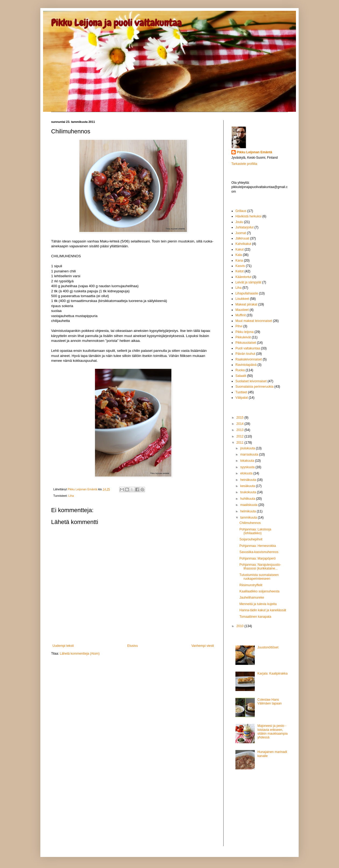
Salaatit (241, 376)
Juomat (241, 233)
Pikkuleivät (243, 337)
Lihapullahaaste (247, 293)
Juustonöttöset (268, 647)
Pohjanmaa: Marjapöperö (258, 558)
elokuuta (247, 473)
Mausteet (242, 310)
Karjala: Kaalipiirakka (273, 673)
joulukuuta (248, 448)
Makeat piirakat (246, 304)
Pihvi (239, 326)
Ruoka (240, 370)
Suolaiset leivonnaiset (251, 381)
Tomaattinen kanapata (255, 617)
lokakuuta (248, 461)
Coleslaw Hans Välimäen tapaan (270, 702)
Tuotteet (241, 392)
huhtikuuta (248, 499)
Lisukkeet (242, 299)
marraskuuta (250, 454)
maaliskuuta (249, 505)
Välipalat (242, 398)
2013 (241, 430)
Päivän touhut (245, 354)
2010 (241, 626)
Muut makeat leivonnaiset (254, 321)
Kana (239, 261)
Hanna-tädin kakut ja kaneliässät (263, 610)
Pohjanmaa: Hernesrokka (258, 546)
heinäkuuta (249, 480)
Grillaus (241, 211)
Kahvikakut (243, 244)
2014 (241, 424)
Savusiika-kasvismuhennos (259, 552)
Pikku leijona (244, 332)
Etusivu (133, 646)
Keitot (240, 271)
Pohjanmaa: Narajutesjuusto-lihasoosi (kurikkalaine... (260, 567)
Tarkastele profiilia (244, 164)
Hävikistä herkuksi (248, 216)
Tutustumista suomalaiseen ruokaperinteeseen (259, 577)
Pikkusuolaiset (246, 343)
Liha (71, 496)
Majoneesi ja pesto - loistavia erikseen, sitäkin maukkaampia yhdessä (273, 732)
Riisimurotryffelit (251, 585)
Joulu (239, 222)
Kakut (240, 249)
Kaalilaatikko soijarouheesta (259, 591)
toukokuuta (249, 492)
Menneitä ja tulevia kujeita (258, 604)
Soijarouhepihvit (251, 539)
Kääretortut (243, 277)
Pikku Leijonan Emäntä (83, 489)
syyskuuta (248, 467)
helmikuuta (248, 511)
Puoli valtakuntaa (248, 348)
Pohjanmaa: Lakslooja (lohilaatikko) (255, 531)
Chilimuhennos (250, 523)
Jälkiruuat (242, 238)
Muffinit (241, 315)
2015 (241, 418)
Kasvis (240, 266)
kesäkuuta (248, 486)
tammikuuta (249, 518)
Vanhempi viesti (203, 646)
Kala (239, 255)
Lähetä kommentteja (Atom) (80, 654)
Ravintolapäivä (246, 365)
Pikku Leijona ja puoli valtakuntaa (116, 23)
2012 (241, 436)
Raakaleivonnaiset (249, 359)
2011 (241, 443)
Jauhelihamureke (252, 598)
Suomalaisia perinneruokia (254, 387)
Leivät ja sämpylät (248, 282)
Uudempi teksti (63, 646)
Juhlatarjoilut (244, 227)
